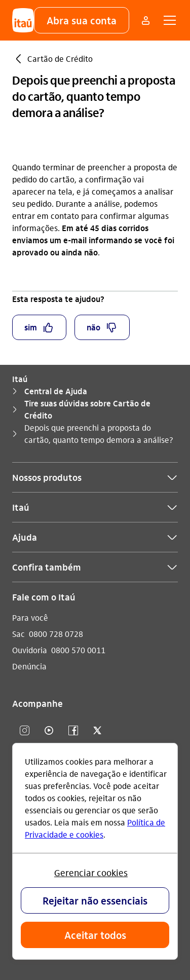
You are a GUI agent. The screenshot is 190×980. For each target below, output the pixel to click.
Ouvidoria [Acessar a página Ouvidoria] (30, 650)
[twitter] (97, 731)
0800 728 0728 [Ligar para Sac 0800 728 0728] (56, 634)
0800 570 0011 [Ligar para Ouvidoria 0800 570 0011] (78, 650)
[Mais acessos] (145, 20)
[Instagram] (24, 731)
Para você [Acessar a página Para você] (30, 617)
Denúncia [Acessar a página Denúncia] (29, 666)
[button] (82, 20)
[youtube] (49, 731)
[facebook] (73, 731)
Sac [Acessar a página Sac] (18, 634)
